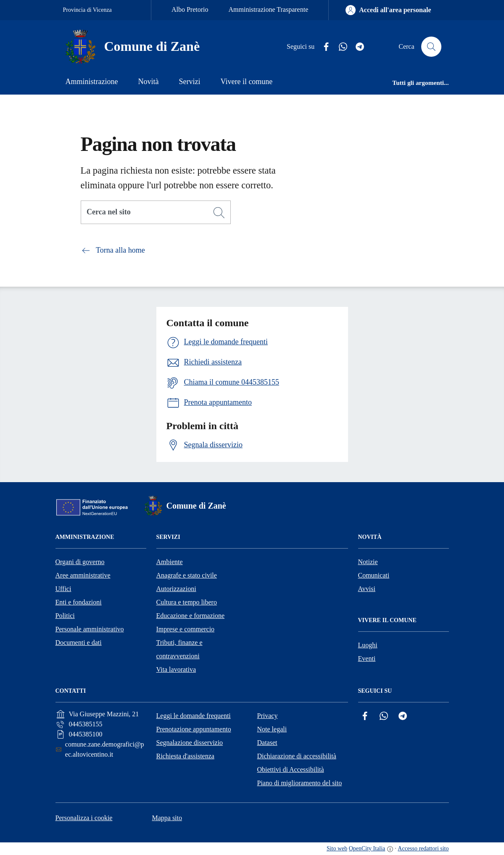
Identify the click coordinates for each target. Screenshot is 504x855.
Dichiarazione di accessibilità (297, 756)
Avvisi (367, 589)
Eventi (367, 658)
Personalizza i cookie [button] (84, 818)
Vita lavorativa (176, 669)
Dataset (267, 743)
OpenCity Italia (367, 848)
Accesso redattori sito (423, 848)
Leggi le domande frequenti (194, 716)
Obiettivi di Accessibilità (291, 769)
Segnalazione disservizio (190, 743)
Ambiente (170, 562)
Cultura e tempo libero (187, 602)
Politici (65, 616)
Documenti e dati (79, 643)
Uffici (63, 589)
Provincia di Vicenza (87, 10)
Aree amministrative (83, 575)
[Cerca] (219, 213)
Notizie (368, 562)
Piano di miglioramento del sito (300, 783)
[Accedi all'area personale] (388, 10)
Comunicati (374, 575)
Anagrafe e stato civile (187, 575)
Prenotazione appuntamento (194, 729)
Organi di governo (80, 562)
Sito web (337, 848)
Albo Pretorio (190, 9)
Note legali (272, 729)
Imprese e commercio (186, 629)
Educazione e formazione (191, 616)
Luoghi (368, 645)
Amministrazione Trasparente (269, 9)
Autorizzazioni (176, 589)
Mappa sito (167, 818)
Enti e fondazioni (79, 602)
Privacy (268, 716)
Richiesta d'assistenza (185, 756)
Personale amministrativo (90, 629)
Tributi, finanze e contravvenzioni (179, 649)
